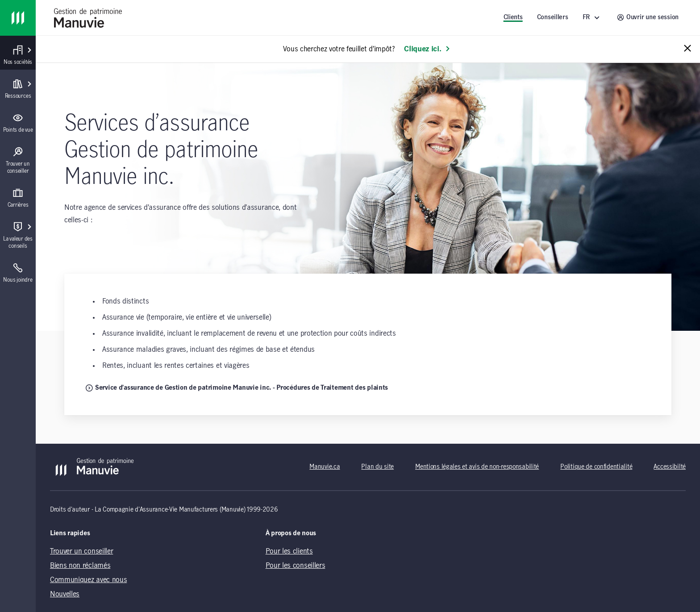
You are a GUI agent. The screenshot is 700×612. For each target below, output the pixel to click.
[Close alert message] (687, 49)
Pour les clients (289, 551)
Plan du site (377, 467)
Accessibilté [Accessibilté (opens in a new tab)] (670, 467)
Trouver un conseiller (81, 551)
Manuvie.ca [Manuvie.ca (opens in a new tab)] (325, 467)
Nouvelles (65, 594)
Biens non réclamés (80, 566)
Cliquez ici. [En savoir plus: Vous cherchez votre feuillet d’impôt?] (427, 49)
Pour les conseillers (296, 566)
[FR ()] (593, 18)
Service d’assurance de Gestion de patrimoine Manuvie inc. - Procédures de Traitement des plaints (237, 388)
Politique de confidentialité (596, 467)
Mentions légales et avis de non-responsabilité (477, 467)
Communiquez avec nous (88, 580)
